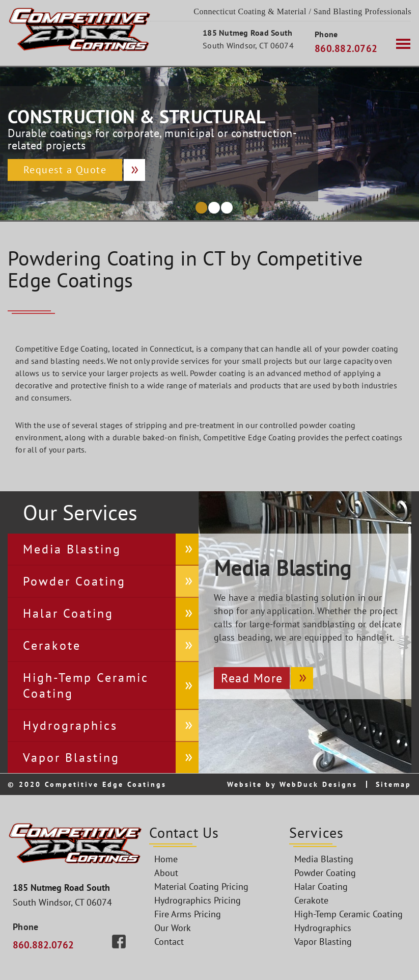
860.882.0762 (346, 48)
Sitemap (394, 784)
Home (166, 859)
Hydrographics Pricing (198, 900)
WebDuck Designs (318, 784)
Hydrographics (70, 725)
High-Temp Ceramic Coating (86, 685)
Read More (252, 678)
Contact (169, 942)
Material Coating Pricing (201, 886)
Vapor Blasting (71, 758)
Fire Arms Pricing (188, 914)
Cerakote (52, 645)
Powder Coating (74, 581)
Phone (326, 34)
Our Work (173, 928)
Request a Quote (65, 170)
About (166, 873)
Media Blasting (72, 549)
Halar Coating (68, 613)
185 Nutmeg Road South (247, 33)
